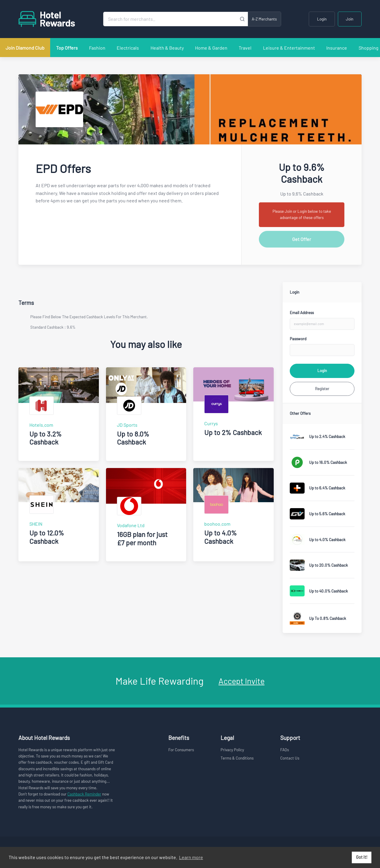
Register (322, 389)
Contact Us (290, 758)
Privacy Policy (232, 750)
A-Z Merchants (264, 19)
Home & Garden (211, 48)
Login (322, 19)
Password (298, 339)
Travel (245, 48)
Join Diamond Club (25, 48)
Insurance (337, 48)
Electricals (128, 48)
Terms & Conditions (237, 758)
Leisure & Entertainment (289, 48)
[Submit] (242, 19)
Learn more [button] (191, 857)
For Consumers (181, 750)
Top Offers (67, 48)
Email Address (302, 313)
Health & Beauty (167, 48)
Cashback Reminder (84, 794)
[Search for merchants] (170, 19)
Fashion (97, 48)
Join (350, 19)
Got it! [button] (362, 857)
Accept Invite (242, 681)
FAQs (285, 750)
